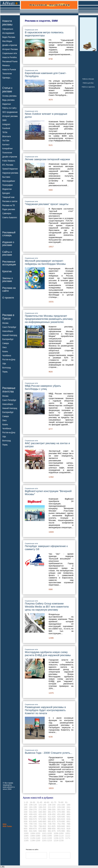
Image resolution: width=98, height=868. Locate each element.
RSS (5, 824)
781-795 (33, 826)
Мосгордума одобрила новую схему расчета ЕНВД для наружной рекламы (48, 654)
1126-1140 (35, 838)
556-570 (33, 819)
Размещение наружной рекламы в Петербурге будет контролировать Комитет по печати (45, 710)
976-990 (61, 831)
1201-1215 (47, 840)
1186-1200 (35, 840)
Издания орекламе (8, 244)
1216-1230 (59, 840)
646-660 (42, 821)
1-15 (26, 802)
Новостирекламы (7, 23)
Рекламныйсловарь (9, 234)
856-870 (33, 829)
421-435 (42, 814)
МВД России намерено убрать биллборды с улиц (43, 387)
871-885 (42, 829)
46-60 (47, 802)
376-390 (61, 812)
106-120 (33, 805)
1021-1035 (47, 833)
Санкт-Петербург (9, 327)
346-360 (42, 812)
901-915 (61, 829)
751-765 (61, 824)
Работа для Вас (88, 83)
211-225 (52, 807)
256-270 (33, 809)
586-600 (52, 819)
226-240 (61, 807)
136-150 (52, 805)
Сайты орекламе (7, 253)
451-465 (61, 814)
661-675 (52, 821)
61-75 (54, 802)
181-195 (33, 807)
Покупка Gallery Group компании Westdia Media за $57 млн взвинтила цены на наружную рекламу (47, 607)
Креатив (7, 271)
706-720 (33, 824)
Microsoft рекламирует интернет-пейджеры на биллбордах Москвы (45, 262)
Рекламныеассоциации (9, 263)
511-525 (52, 817)
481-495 (33, 817)
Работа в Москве (88, 79)
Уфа (4, 364)
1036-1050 (59, 833)
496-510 (42, 817)
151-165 (61, 805)
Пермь (5, 372)
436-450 (52, 814)
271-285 (42, 809)
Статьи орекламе (7, 89)
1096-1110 (59, 836)
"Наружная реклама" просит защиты (47, 204)
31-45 (40, 802)
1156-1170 (59, 838)
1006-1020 (35, 833)
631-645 (33, 821)
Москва (5, 323)
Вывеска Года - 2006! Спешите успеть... (49, 753)
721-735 (42, 824)
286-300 (52, 809)
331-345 (33, 812)
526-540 (61, 817)
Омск (4, 347)
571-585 (42, 819)
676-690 (61, 821)
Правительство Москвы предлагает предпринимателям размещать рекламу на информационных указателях (49, 319)
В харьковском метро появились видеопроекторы (44, 34)
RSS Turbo (7, 826)
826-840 (61, 826)
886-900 (52, 829)
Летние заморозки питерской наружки (47, 159)
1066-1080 (35, 836)
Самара (6, 343)
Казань (5, 351)
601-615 (61, 819)
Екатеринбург (8, 339)
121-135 (42, 805)
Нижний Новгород (10, 335)
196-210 (42, 807)
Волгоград (6, 368)
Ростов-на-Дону (9, 360)
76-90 (61, 802)
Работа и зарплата (88, 87)
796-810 (42, 826)
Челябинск (7, 355)
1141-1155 (47, 838)
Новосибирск (8, 331)
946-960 (42, 831)
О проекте (8, 298)
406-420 (33, 814)
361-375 (52, 812)
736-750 (52, 824)
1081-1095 (47, 836)
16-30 (33, 802)
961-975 (52, 831)
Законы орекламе (8, 280)
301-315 (61, 809)
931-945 (33, 831)
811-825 (52, 826)
